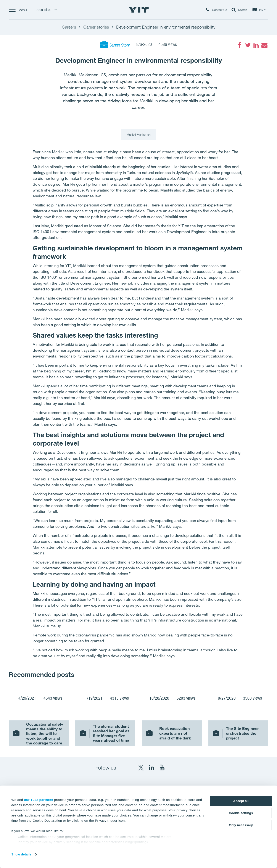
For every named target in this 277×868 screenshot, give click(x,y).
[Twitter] (248, 45)
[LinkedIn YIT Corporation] (151, 768)
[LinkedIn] (256, 45)
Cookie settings (241, 813)
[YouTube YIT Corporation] (162, 768)
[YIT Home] (138, 10)
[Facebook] (240, 45)
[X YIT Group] (141, 768)
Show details (21, 854)
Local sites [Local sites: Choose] (46, 10)
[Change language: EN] (260, 10)
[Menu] (18, 10)
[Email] (264, 45)
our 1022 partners (39, 800)
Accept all (241, 801)
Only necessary (241, 825)
